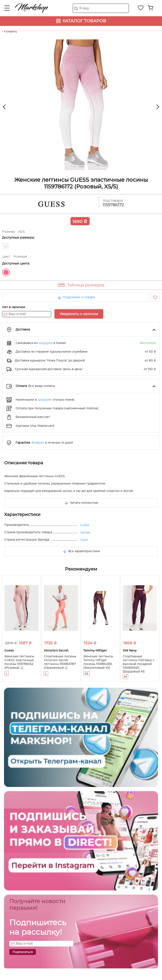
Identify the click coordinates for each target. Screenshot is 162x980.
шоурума (45, 343)
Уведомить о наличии (79, 314)
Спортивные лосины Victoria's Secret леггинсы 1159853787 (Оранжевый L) (60, 662)
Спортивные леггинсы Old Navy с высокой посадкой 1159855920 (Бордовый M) (139, 664)
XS (86, 674)
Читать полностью (81, 503)
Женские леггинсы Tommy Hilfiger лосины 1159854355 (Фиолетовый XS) (98, 662)
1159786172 (113, 205)
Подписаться (23, 952)
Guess (85, 525)
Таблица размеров (86, 285)
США (84, 540)
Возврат (38, 443)
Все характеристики (81, 551)
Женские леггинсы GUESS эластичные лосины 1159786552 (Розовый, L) (19, 662)
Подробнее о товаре (76, 297)
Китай (85, 532)
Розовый (6, 272)
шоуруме (45, 400)
